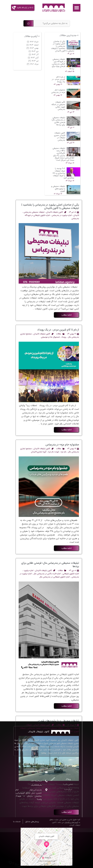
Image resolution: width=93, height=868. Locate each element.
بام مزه (63, 452)
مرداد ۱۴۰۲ (33, 64)
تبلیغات (29, 725)
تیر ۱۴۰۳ (33, 61)
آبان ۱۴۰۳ (33, 58)
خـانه (68, 774)
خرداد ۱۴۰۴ (33, 42)
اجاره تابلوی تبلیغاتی (71, 574)
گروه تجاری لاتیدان (39, 452)
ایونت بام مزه (54, 452)
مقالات (59, 334)
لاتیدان (76, 215)
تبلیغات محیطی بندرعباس (34, 212)
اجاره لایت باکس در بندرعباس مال (47, 574)
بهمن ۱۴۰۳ (32, 48)
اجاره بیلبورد (28, 570)
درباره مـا (68, 789)
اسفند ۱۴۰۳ (32, 45)
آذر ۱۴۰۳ (34, 54)
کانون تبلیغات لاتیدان (55, 212)
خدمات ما (17, 822)
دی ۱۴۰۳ (34, 51)
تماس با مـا (68, 784)
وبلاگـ (68, 779)
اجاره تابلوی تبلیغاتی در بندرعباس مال (55, 577)
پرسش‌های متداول (32, 822)
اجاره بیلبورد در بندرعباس (62, 215)
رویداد (64, 337)
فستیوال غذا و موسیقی (50, 337)
